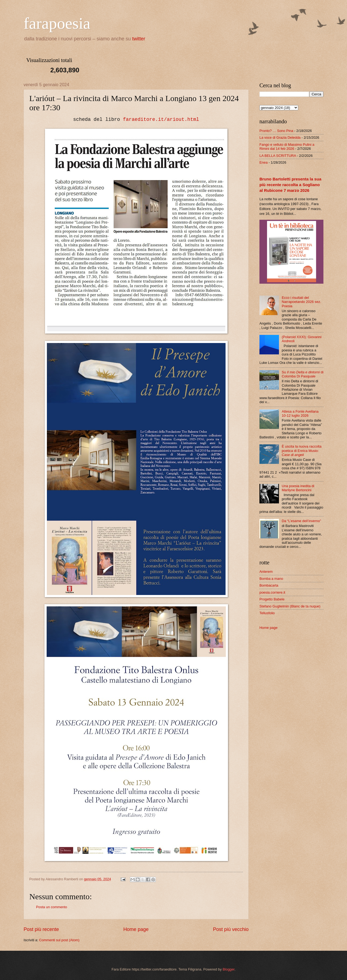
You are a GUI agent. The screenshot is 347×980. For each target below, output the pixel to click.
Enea (264, 162)
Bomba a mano (271, 579)
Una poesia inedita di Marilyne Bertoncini (298, 488)
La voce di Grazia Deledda (280, 138)
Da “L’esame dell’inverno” (301, 521)
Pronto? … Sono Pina (276, 131)
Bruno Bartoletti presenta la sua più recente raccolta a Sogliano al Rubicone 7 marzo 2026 (290, 185)
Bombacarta (269, 585)
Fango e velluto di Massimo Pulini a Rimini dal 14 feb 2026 (287, 147)
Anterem (266, 572)
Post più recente (41, 929)
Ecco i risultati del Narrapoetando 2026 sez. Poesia (301, 302)
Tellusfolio (267, 613)
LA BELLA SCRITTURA (278, 156)
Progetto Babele (272, 599)
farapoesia (57, 23)
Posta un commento (52, 907)
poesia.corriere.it (272, 592)
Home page (136, 929)
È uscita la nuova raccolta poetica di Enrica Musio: (302, 451)
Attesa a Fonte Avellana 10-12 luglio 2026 (300, 413)
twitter (139, 39)
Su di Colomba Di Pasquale (303, 374)
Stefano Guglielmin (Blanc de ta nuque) (290, 606)
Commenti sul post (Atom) (59, 940)
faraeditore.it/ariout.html (161, 119)
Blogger (229, 969)
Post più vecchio (231, 929)
